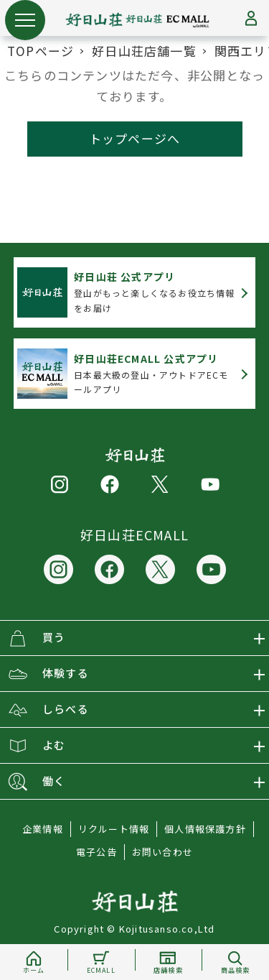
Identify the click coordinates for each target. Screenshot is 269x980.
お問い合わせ (162, 852)
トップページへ (134, 138)
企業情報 (43, 829)
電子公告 (96, 852)
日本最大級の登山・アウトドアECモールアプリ (151, 373)
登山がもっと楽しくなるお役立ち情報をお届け (154, 291)
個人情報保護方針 (205, 829)
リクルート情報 (114, 829)
